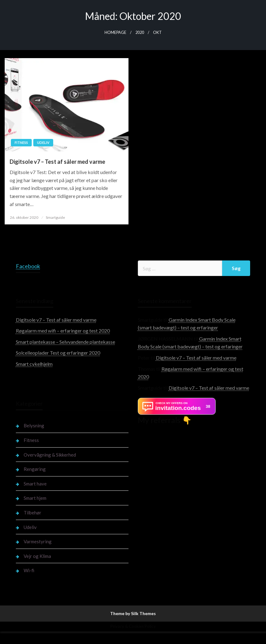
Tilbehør (33, 513)
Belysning (34, 425)
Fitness (21, 143)
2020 (140, 32)
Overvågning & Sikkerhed (50, 455)
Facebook (28, 266)
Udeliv (43, 143)
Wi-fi (29, 570)
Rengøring (35, 469)
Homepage (115, 32)
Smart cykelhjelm (34, 364)
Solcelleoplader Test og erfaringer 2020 (58, 353)
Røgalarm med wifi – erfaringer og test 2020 (63, 331)
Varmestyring (38, 541)
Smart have (35, 484)
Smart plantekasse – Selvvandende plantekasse (65, 342)
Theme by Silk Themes (133, 613)
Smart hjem (35, 498)
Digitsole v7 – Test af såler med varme (57, 162)
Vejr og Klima (37, 556)
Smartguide (55, 217)
